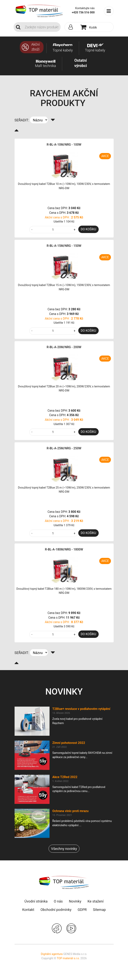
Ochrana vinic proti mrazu (71, 811)
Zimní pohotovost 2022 (69, 743)
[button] (72, 27)
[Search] (42, 27)
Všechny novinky (64, 849)
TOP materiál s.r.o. (68, 958)
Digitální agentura (52, 954)
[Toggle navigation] (109, 11)
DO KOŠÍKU (88, 229)
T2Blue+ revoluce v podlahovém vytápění (81, 709)
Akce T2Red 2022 (65, 777)
